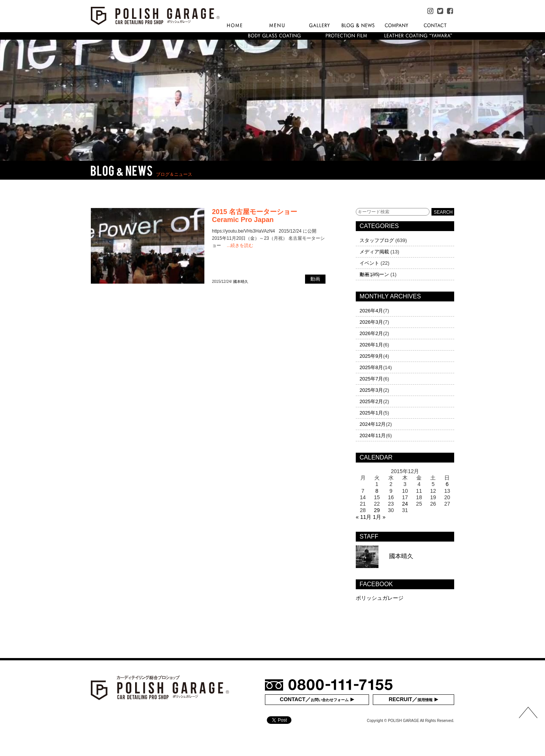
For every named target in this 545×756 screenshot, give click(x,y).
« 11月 (364, 517)
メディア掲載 (374, 252)
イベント (369, 263)
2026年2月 (371, 333)
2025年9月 (371, 356)
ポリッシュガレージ (380, 598)
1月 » (379, 517)
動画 (364, 274)
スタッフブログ (377, 240)
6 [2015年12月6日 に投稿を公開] (447, 484)
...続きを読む (240, 245)
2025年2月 (371, 401)
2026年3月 (371, 322)
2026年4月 (371, 311)
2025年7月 (371, 379)
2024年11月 (373, 435)
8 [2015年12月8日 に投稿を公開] (377, 491)
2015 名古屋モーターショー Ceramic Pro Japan (255, 216)
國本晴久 (241, 282)
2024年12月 (373, 424)
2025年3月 (371, 390)
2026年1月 (371, 345)
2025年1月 (371, 413)
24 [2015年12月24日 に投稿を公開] (405, 504)
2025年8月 (371, 367)
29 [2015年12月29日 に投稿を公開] (377, 510)
